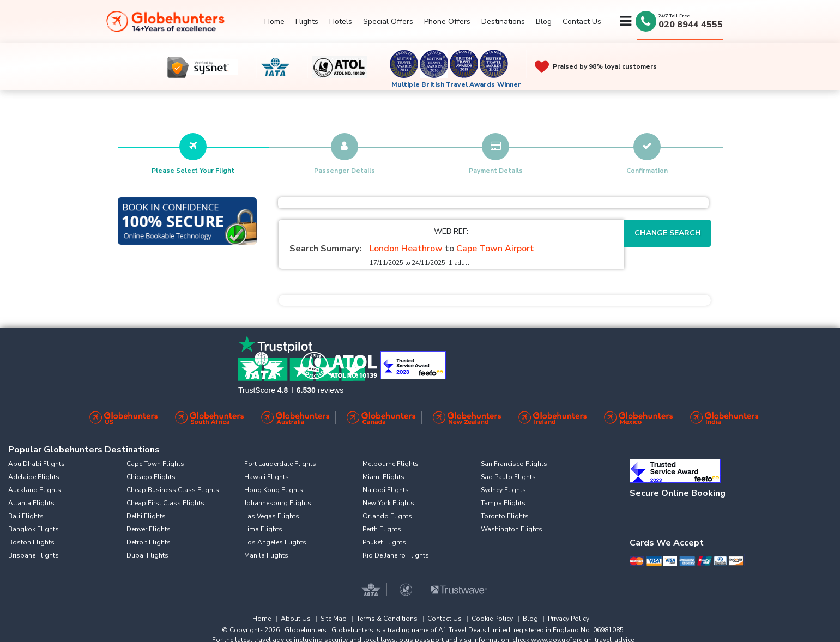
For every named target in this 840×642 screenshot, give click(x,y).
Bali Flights (26, 516)
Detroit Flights (149, 542)
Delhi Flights (146, 516)
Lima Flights (263, 529)
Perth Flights (382, 529)
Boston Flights (31, 542)
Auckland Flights (35, 490)
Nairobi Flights (386, 490)
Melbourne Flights (391, 464)
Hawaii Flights (267, 477)
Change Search (668, 233)
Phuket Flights (384, 542)
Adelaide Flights (34, 477)
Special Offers (388, 22)
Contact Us (582, 22)
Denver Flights (149, 529)
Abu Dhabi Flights (37, 464)
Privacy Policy (569, 619)
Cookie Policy (492, 619)
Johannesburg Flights (278, 503)
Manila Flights (266, 555)
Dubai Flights (147, 555)
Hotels (341, 22)
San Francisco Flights (514, 464)
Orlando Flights (387, 516)
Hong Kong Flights (274, 490)
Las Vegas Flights (272, 516)
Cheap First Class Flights (165, 503)
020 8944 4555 (691, 25)
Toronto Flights (505, 516)
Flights (307, 22)
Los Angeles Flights (275, 542)
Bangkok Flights (34, 529)
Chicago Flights (151, 477)
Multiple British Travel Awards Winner (457, 84)
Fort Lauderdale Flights (280, 464)
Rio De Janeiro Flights (396, 555)
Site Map (334, 619)
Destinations (503, 22)
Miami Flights (383, 477)
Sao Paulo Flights (508, 477)
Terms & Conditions (387, 619)
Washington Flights (512, 529)
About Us (296, 619)
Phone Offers (447, 22)
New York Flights (388, 503)
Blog (544, 22)
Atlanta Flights (31, 503)
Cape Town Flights (155, 464)
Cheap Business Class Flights (173, 490)
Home (274, 22)
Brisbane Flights (34, 555)
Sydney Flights (503, 490)
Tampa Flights (503, 503)
